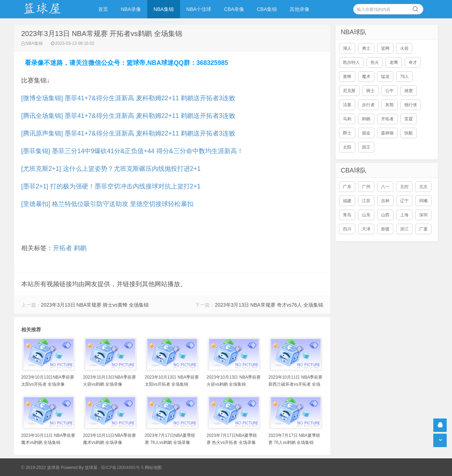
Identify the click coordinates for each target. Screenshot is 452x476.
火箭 (404, 48)
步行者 (368, 105)
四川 (347, 229)
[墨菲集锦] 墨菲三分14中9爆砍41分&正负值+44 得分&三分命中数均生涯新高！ (132, 151)
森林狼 (387, 133)
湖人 (347, 48)
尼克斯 (349, 91)
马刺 (347, 119)
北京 (423, 187)
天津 (366, 229)
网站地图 (153, 468)
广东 (347, 187)
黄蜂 (347, 77)
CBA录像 (234, 9)
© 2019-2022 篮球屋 (40, 468)
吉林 (385, 201)
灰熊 (389, 105)
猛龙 (385, 77)
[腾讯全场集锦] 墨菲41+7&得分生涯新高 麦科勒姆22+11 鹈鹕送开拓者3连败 (128, 116)
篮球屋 (91, 468)
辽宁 (404, 201)
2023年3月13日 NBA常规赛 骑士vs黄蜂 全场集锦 (95, 305)
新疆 (385, 229)
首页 (103, 9)
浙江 (404, 229)
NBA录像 (131, 9)
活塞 (347, 105)
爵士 (347, 133)
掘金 (366, 133)
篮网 (385, 48)
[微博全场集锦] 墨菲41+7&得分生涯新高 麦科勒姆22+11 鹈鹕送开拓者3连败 (128, 98)
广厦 (423, 229)
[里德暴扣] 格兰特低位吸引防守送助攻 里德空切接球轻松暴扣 (107, 204)
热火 (375, 62)
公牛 (389, 91)
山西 (385, 215)
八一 (385, 187)
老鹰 (394, 62)
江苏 (366, 201)
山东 (366, 215)
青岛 (347, 215)
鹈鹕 (80, 248)
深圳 (423, 215)
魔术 (366, 77)
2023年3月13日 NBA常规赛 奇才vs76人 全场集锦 (269, 305)
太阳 (347, 147)
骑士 (370, 91)
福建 (347, 201)
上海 (404, 215)
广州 (366, 187)
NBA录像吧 (49, 9)
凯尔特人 (351, 62)
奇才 (413, 62)
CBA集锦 (267, 9)
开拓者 (63, 248)
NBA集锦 (164, 9)
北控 (404, 187)
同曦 (423, 201)
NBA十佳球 (199, 9)
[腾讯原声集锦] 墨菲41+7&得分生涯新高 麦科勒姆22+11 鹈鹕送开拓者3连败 (128, 133)
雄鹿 (409, 91)
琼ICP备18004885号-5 (122, 468)
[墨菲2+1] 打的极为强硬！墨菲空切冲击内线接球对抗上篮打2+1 (111, 186)
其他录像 (299, 9)
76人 (405, 77)
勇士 (366, 48)
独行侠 (411, 105)
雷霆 (409, 119)
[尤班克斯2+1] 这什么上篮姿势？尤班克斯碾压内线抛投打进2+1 (111, 169)
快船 (409, 133)
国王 (366, 147)
